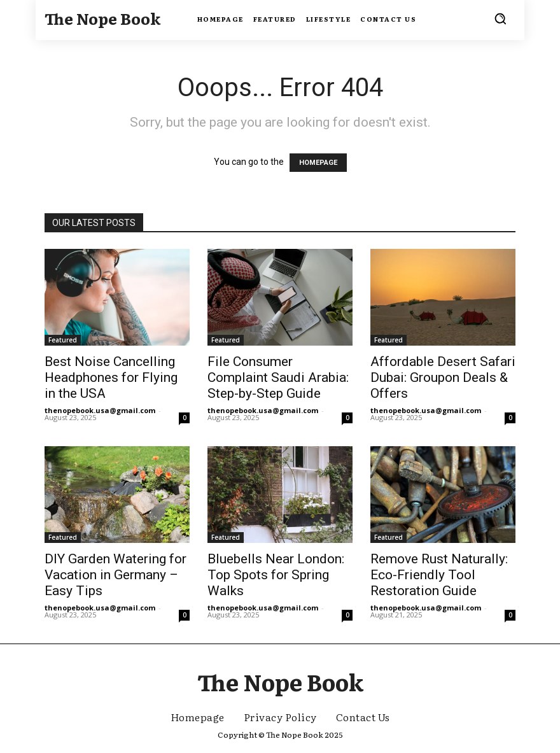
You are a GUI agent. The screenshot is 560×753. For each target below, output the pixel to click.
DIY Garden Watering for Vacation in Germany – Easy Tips (115, 575)
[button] (500, 18)
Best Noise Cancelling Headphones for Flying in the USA (111, 377)
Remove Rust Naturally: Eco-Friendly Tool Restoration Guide (439, 575)
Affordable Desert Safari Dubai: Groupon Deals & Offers (443, 377)
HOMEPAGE (318, 163)
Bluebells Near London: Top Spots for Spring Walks (276, 575)
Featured (63, 340)
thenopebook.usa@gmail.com (100, 410)
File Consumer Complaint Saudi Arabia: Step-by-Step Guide (278, 377)
